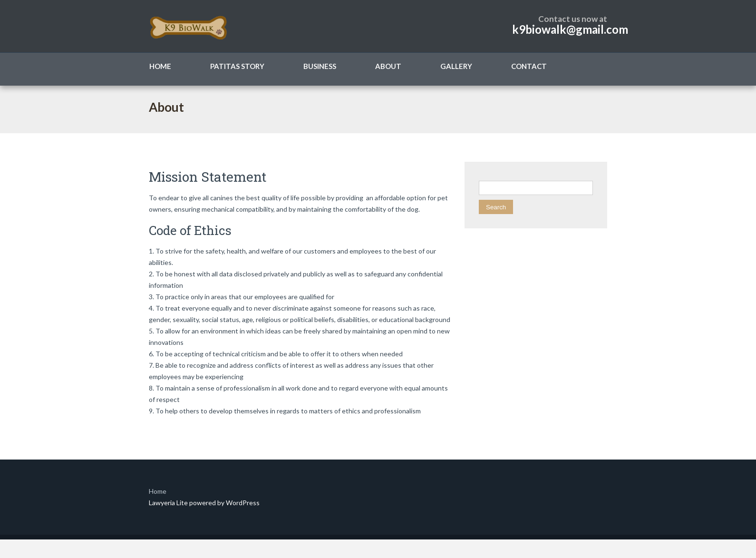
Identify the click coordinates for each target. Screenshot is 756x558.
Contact (529, 66)
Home (160, 66)
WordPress (242, 503)
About (388, 66)
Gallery (456, 66)
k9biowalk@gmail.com (570, 29)
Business (320, 66)
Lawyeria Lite (169, 503)
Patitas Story (237, 66)
